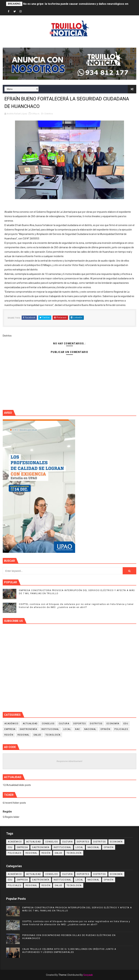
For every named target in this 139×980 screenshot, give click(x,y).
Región (9, 735)
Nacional (90, 729)
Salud (37, 735)
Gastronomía (28, 729)
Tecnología (53, 735)
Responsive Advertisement (69, 761)
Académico (11, 724)
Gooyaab (88, 975)
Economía (113, 724)
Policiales (121, 729)
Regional (23, 735)
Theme (62, 975)
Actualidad (30, 724)
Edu (126, 724)
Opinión (105, 729)
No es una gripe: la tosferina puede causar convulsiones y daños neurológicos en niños (80, 4)
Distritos (49, 114)
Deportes (80, 724)
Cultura (64, 724)
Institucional (50, 729)
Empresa (10, 729)
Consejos (48, 724)
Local (67, 729)
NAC (78, 729)
